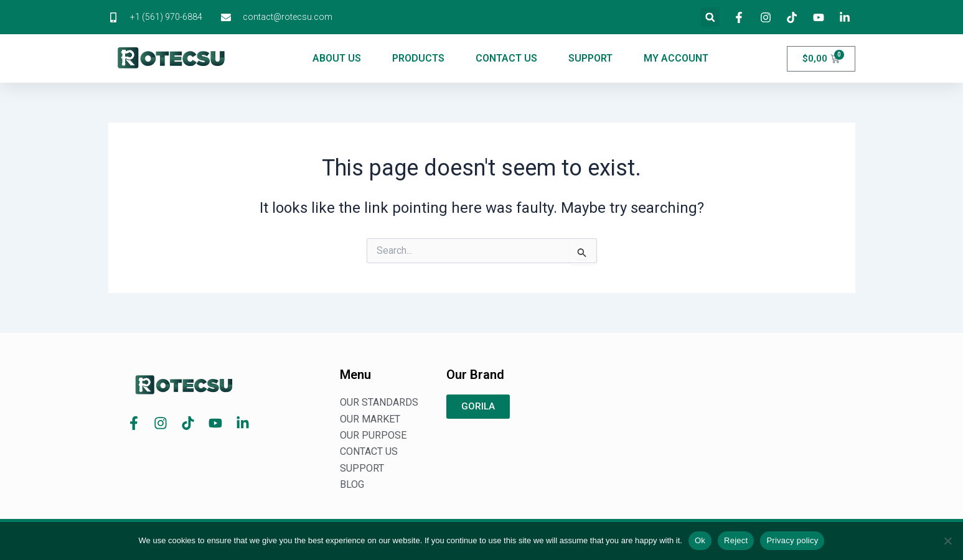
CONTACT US (506, 58)
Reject (736, 540)
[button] (710, 17)
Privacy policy (792, 540)
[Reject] (947, 541)
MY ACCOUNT (676, 58)
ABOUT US (337, 58)
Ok (700, 540)
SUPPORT (590, 58)
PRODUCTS (418, 58)
